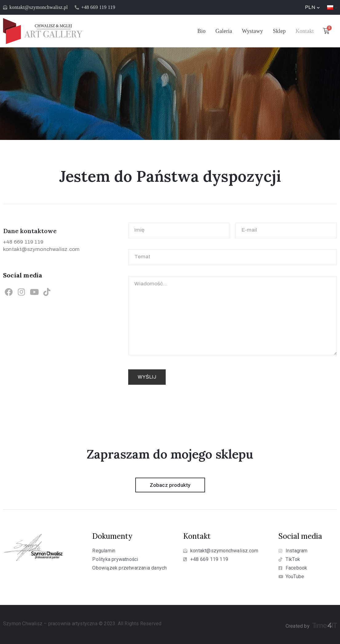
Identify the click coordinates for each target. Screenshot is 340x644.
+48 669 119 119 (23, 242)
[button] (170, 485)
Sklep (279, 31)
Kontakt (304, 31)
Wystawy (252, 31)
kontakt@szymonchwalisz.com (41, 249)
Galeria (224, 31)
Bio (202, 31)
